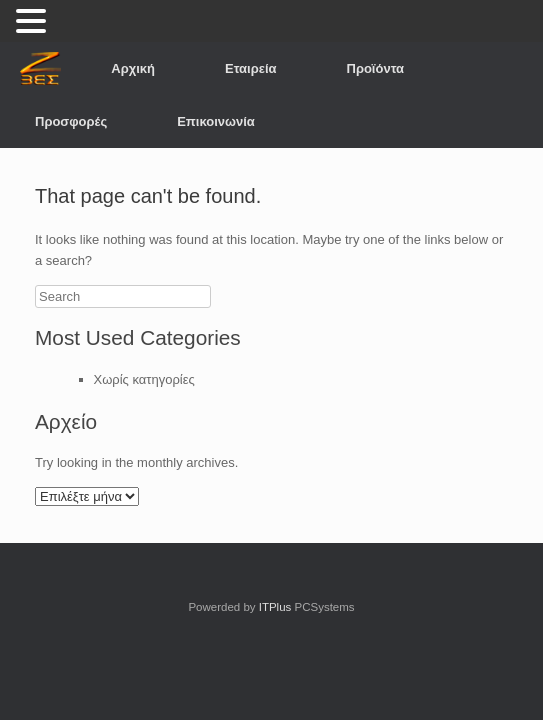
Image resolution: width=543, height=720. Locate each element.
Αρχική (133, 68)
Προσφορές (71, 121)
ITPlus (275, 607)
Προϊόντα (376, 68)
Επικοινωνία (216, 121)
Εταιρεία (251, 68)
